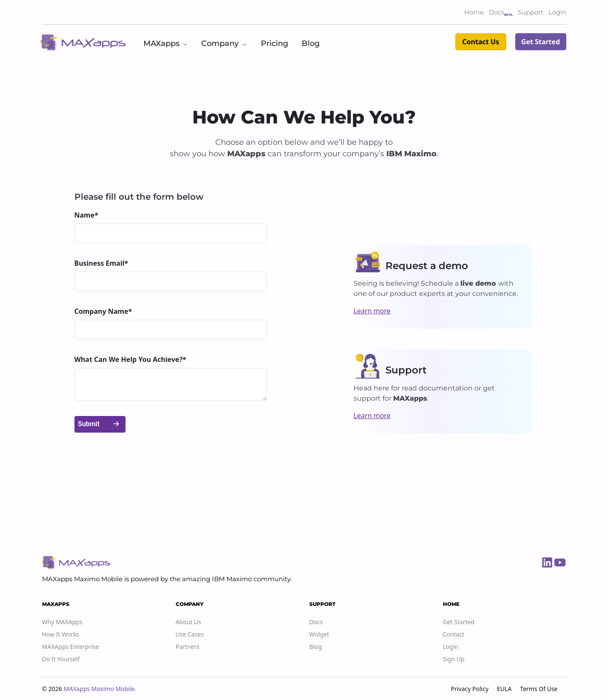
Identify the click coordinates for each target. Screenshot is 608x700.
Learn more (372, 311)
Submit (100, 424)
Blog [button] (311, 43)
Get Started (541, 42)
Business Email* (101, 263)
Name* (86, 215)
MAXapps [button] (166, 43)
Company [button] (224, 43)
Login (557, 12)
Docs (497, 12)
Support (531, 12)
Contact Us (481, 42)
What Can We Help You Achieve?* (130, 359)
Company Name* (103, 311)
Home (474, 12)
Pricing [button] (274, 43)
